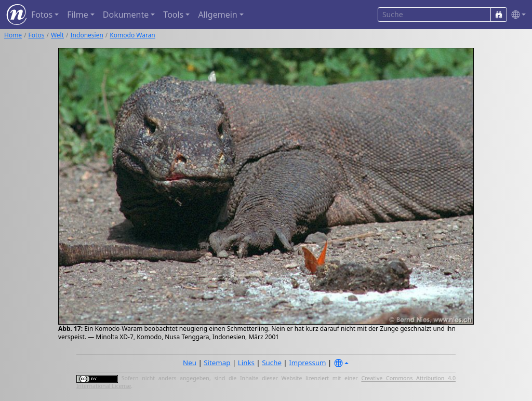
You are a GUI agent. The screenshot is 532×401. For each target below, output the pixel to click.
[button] (516, 15)
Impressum (307, 363)
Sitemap (217, 363)
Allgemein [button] (217, 15)
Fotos (37, 35)
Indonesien (87, 35)
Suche (272, 363)
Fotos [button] (42, 15)
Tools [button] (173, 15)
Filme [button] (78, 15)
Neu (190, 363)
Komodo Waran (132, 35)
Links (246, 363)
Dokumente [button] (126, 15)
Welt (57, 35)
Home (13, 35)
